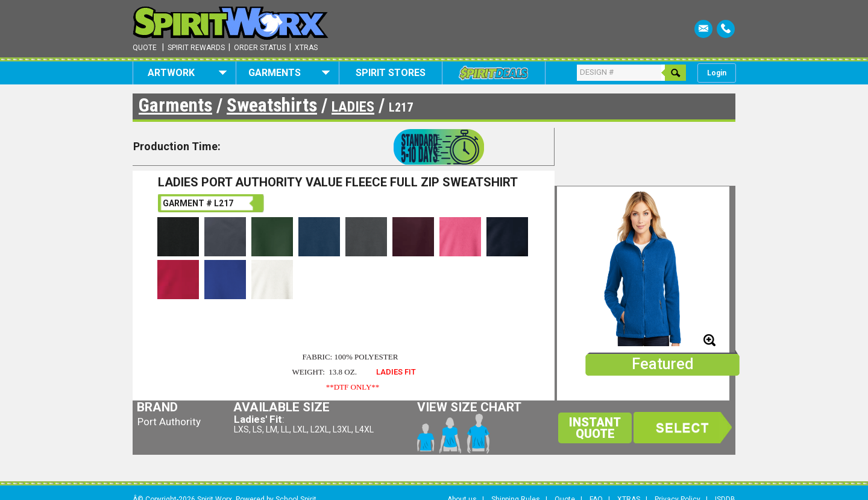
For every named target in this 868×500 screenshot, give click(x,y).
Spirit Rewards (196, 48)
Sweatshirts (272, 105)
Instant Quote (595, 428)
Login (717, 73)
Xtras (306, 48)
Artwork (187, 73)
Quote (145, 48)
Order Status (260, 48)
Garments (289, 73)
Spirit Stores (391, 73)
